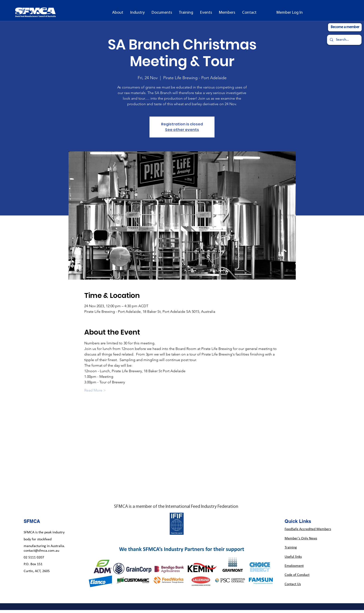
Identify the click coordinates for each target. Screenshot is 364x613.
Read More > (95, 390)
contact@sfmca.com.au (41, 551)
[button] (118, 13)
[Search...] (344, 40)
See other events (182, 130)
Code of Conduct (297, 575)
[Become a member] (345, 27)
